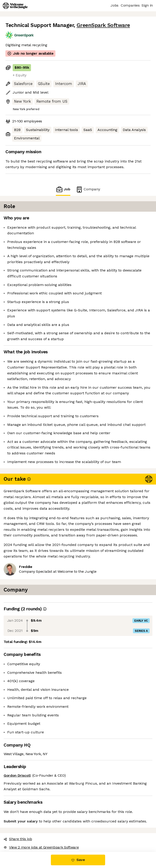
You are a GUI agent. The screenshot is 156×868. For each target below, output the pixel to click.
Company (88, 189)
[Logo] (15, 6)
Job (63, 189)
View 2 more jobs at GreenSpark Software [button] (41, 847)
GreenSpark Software (103, 25)
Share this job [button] (18, 839)
